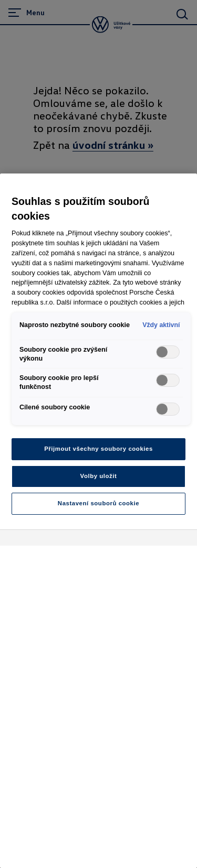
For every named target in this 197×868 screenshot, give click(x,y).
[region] (98, 521)
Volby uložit (99, 476)
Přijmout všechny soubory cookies (98, 449)
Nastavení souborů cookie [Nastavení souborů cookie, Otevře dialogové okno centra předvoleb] (98, 503)
